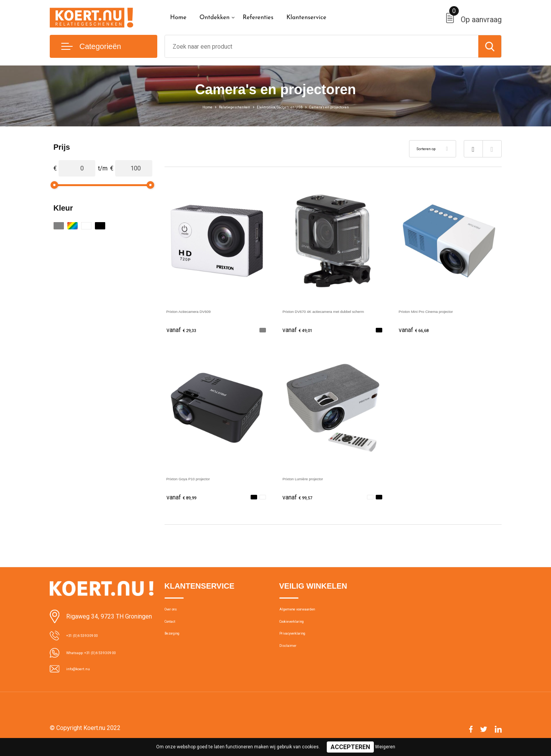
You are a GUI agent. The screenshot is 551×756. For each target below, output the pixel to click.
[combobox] (322, 46)
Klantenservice (306, 18)
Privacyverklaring (300, 648)
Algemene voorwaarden (309, 615)
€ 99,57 (302, 499)
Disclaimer (292, 664)
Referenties (258, 18)
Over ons (176, 615)
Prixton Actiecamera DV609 (204, 311)
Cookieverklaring (300, 632)
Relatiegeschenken (213, 106)
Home (179, 18)
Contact (175, 632)
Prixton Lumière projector (317, 480)
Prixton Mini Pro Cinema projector (444, 311)
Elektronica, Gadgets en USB (280, 106)
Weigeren (385, 747)
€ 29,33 (186, 330)
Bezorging (177, 648)
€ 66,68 (418, 330)
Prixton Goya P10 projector (203, 480)
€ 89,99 (186, 499)
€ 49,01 (302, 330)
